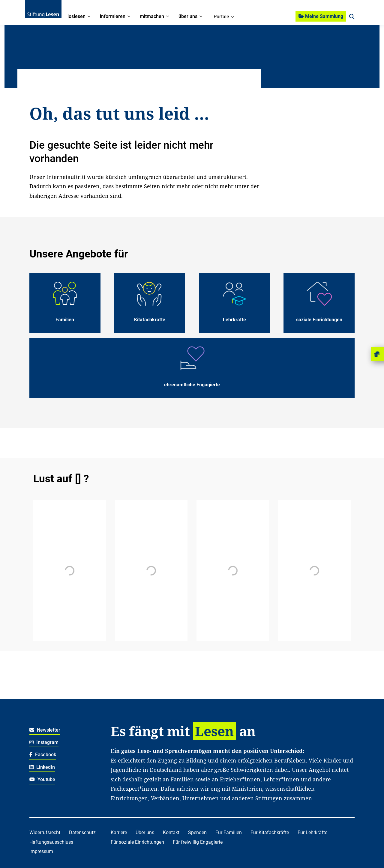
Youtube (42, 779)
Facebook (43, 755)
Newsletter (45, 730)
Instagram (44, 742)
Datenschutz (82, 832)
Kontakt (171, 832)
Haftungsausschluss (51, 842)
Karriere (119, 832)
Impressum (41, 851)
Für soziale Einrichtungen (137, 842)
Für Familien (229, 832)
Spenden (197, 832)
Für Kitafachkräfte (270, 832)
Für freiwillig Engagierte (198, 842)
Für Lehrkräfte (312, 832)
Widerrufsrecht (45, 832)
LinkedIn (42, 767)
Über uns (145, 832)
